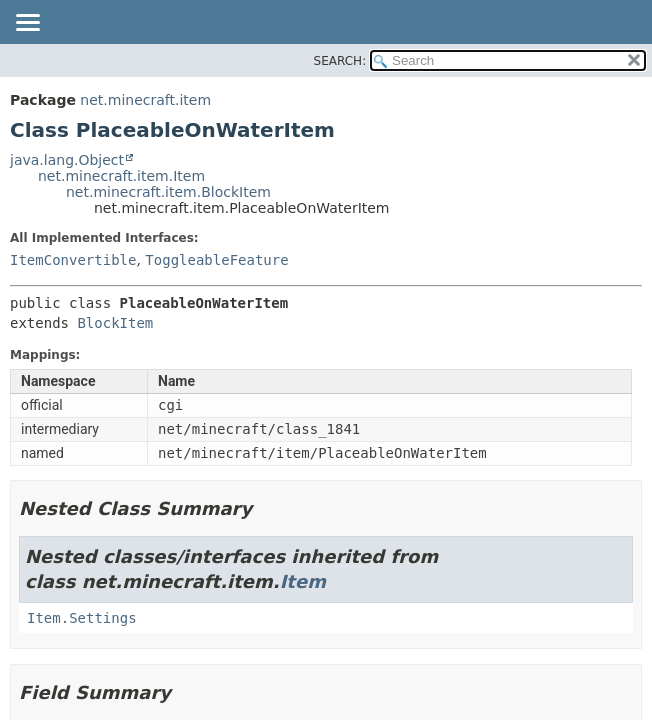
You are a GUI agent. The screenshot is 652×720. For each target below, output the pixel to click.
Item (303, 581)
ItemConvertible (73, 260)
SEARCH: (340, 61)
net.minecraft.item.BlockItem (168, 192)
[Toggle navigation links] (27, 24)
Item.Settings (82, 618)
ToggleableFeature (216, 260)
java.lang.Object (67, 160)
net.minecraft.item (145, 100)
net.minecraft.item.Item (121, 176)
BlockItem (115, 323)
